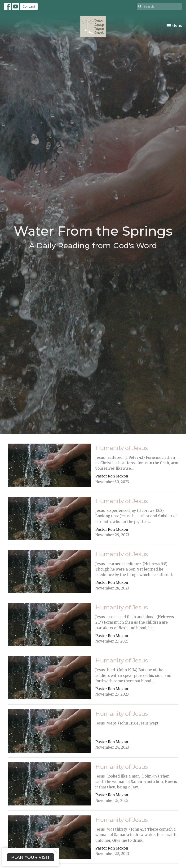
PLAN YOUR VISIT (31, 857)
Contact (29, 6)
